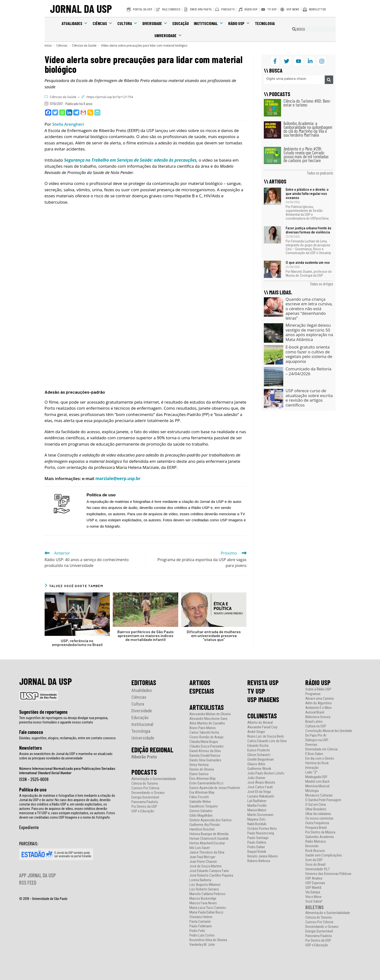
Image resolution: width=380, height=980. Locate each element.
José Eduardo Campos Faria (209, 871)
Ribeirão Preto (144, 757)
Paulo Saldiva (257, 843)
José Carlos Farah (260, 787)
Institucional (209, 23)
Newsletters (31, 748)
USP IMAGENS (263, 699)
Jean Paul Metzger (202, 857)
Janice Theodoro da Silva (207, 852)
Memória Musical (317, 786)
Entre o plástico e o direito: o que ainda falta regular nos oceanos (307, 194)
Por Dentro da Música (320, 832)
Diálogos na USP (317, 740)
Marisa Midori (257, 810)
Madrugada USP (316, 777)
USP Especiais (315, 883)
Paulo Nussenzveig (261, 833)
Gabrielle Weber (200, 802)
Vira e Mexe (313, 897)
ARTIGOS (200, 682)
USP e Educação (143, 811)
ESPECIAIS (202, 691)
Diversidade (155, 23)
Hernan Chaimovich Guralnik (209, 839)
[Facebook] (48, 112)
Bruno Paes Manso (203, 728)
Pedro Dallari (256, 847)
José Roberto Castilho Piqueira (211, 876)
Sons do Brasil (315, 865)
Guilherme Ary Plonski (205, 825)
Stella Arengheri (68, 124)
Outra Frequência (317, 823)
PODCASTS (144, 772)
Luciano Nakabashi (261, 796)
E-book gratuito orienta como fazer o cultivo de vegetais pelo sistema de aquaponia (309, 354)
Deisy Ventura (199, 765)
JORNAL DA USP (81, 8)
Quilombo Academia (319, 837)
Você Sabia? (314, 901)
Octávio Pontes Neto (262, 829)
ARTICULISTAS (207, 707)
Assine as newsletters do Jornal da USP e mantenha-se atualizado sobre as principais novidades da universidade (66, 756)
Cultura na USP (316, 726)
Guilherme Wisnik (259, 769)
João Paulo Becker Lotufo (266, 773)
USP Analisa (314, 878)
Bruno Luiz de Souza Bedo (266, 736)
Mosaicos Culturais (319, 795)
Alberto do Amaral (260, 723)
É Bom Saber (314, 754)
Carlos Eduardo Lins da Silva (267, 741)
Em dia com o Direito (320, 759)
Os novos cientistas (319, 818)
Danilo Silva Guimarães (205, 760)
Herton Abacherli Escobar (207, 843)
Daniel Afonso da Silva (205, 751)
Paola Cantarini (200, 922)
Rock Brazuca (315, 851)
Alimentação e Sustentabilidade (154, 779)
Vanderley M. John (202, 945)
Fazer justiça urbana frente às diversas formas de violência (308, 230)
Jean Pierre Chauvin (203, 862)
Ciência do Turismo (145, 784)
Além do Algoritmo (319, 703)
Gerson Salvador (201, 811)
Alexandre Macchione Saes (208, 719)
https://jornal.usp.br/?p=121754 (110, 97)
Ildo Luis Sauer (200, 848)
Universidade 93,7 (317, 869)
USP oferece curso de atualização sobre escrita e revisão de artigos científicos (309, 398)
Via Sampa (313, 892)
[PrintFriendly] (97, 112)
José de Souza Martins (206, 866)
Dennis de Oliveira (202, 769)
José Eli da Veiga (259, 792)
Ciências (103, 23)
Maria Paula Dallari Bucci (206, 912)
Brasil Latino (314, 722)
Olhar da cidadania (318, 814)
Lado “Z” (311, 772)
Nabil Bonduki (257, 824)
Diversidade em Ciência (321, 749)
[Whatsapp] (62, 112)
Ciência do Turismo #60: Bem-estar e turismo (307, 103)
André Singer (256, 732)
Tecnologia (265, 23)
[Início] (48, 46)
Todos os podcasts (320, 173)
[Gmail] (83, 112)
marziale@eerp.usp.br (118, 478)
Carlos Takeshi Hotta (204, 733)
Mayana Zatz (257, 819)
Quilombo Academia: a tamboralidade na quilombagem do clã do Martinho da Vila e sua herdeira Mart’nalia (308, 129)
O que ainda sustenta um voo (308, 263)
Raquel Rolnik (257, 852)
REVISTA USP (263, 682)
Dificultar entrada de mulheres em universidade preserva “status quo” (214, 636)
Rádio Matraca (315, 842)
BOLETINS (315, 907)
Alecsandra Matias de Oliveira (210, 714)
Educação (181, 23)
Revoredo (312, 846)
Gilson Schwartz (259, 755)
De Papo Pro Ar (316, 735)
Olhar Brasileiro (316, 809)
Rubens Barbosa (259, 861)
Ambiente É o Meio (319, 708)
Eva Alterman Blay (202, 793)
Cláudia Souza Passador (206, 746)
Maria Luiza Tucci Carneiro (208, 908)
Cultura (127, 23)
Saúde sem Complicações (324, 855)
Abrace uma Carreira (319, 699)
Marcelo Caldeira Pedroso (207, 894)
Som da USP (314, 860)
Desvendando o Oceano (148, 793)
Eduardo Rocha (258, 746)
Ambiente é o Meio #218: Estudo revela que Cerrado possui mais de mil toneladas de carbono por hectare (306, 154)
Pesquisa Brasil (316, 828)
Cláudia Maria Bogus (204, 742)
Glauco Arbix (256, 764)
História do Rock (317, 763)
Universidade (168, 35)
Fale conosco (31, 732)
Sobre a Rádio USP (318, 689)
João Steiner (256, 778)
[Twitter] (55, 112)
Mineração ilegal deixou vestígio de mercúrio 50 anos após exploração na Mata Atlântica (309, 332)
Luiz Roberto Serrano (204, 889)
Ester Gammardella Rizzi (206, 783)
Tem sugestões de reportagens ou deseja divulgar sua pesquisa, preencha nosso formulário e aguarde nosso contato (64, 720)
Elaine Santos (199, 774)
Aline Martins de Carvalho (207, 723)
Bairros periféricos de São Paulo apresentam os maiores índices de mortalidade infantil (146, 636)
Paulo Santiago (258, 838)
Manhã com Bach (317, 782)
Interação (312, 768)
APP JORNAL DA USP (37, 875)
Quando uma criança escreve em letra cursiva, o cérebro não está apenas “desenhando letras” (309, 309)
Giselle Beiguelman (261, 760)
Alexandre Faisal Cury (262, 727)
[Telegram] (76, 112)
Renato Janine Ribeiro (263, 856)
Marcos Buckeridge (203, 899)
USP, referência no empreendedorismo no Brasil (77, 643)
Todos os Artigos (321, 284)
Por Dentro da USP (144, 807)
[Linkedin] (69, 112)
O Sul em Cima (315, 805)
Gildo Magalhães (201, 816)
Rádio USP (239, 23)
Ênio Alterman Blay (202, 779)
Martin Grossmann (260, 815)
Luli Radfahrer (257, 801)
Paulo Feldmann (201, 926)
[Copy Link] (90, 112)
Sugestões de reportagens (43, 712)
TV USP (256, 691)
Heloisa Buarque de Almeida (209, 834)
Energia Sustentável (145, 797)
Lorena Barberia (200, 880)
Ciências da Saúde (63, 97)
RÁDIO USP (318, 682)
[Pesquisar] (329, 80)
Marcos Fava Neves (203, 903)
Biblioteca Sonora (318, 717)
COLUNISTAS (262, 716)
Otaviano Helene (201, 917)
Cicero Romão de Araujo (206, 737)
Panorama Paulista (145, 802)
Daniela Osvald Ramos (205, 756)
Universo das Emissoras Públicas (328, 874)
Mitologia (312, 791)
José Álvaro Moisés (261, 783)
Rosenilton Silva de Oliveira (208, 940)
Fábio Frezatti (199, 797)
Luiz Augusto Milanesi (205, 885)
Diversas (311, 745)
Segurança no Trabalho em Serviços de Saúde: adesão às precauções (130, 160)
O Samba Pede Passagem (323, 800)
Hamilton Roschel (202, 829)
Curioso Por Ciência (145, 788)
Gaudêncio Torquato (204, 806)
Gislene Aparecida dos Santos (210, 820)
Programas (313, 694)
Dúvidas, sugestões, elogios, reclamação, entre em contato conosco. (68, 738)
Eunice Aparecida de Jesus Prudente (215, 788)
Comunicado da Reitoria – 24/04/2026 (309, 371)
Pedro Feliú (197, 931)
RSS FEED (28, 882)
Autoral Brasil (315, 712)
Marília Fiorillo (257, 806)
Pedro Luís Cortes (202, 935)
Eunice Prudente (259, 750)
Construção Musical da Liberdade (329, 731)
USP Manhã (313, 888)
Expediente (29, 827)
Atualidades (75, 23)
